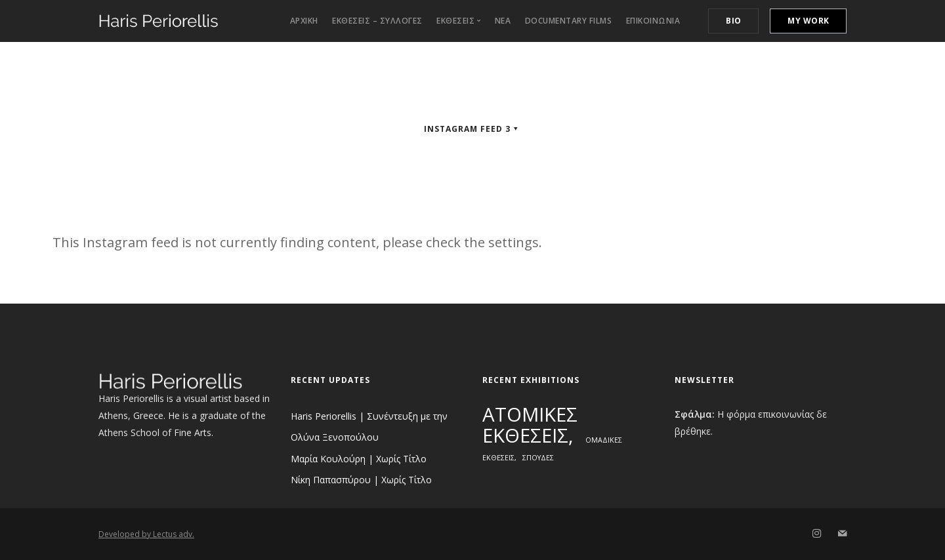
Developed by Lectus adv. (146, 534)
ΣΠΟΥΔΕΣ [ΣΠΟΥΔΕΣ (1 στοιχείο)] (538, 458)
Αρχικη (304, 21)
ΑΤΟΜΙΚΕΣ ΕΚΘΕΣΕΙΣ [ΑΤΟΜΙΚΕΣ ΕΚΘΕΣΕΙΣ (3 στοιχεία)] (530, 425)
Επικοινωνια (653, 21)
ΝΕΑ (503, 21)
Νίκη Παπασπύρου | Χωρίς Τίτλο (361, 480)
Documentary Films (569, 21)
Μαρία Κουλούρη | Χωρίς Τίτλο (359, 459)
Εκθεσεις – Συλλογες (377, 21)
